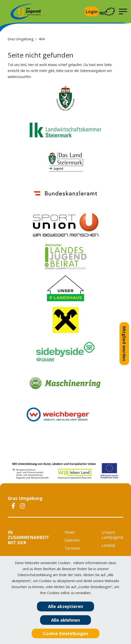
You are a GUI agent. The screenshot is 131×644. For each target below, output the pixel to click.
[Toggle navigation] (107, 12)
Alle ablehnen (65, 620)
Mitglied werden (124, 344)
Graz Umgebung (21, 39)
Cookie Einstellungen (65, 633)
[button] (123, 12)
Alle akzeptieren (65, 606)
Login (92, 12)
